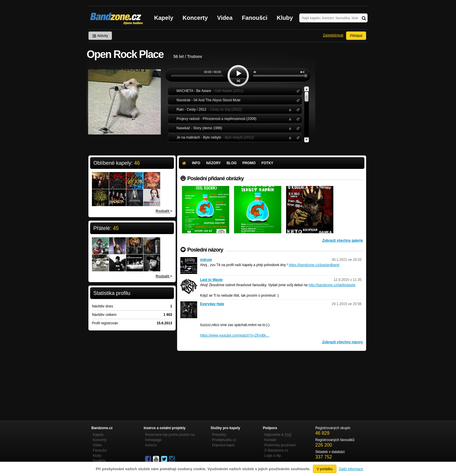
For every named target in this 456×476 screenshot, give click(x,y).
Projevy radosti (297, 119)
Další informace (351, 469)
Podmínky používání (280, 445)
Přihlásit (356, 36)
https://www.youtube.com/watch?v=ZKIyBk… (235, 335)
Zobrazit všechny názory (343, 342)
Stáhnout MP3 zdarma (289, 109)
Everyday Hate (212, 304)
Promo (249, 163)
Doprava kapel (223, 445)
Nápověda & (278, 435)
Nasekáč (297, 128)
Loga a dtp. (273, 456)
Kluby (285, 18)
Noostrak (297, 100)
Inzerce (151, 445)
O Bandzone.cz (276, 450)
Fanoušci (255, 18)
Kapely (164, 18)
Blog (232, 163)
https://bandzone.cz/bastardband (314, 265)
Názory (213, 163)
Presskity (219, 435)
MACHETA (297, 91)
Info (196, 163)
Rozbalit (164, 211)
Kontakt (270, 440)
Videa (225, 18)
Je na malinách (297, 137)
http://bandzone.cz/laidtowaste (332, 285)
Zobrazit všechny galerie (343, 240)
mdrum (206, 260)
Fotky (267, 163)
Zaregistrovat (333, 35)
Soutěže (99, 461)
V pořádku (325, 469)
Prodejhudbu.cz (224, 440)
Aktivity (100, 36)
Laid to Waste (211, 280)
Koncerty (195, 18)
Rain (297, 109)
